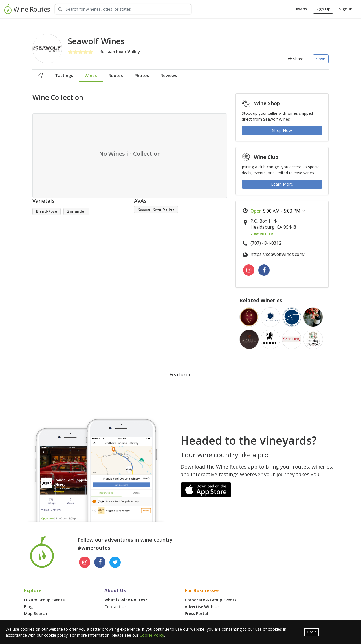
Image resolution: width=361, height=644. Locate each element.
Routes (116, 75)
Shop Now (282, 130)
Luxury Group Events (44, 600)
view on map (262, 233)
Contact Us (115, 607)
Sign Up (323, 9)
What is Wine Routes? (126, 600)
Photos (142, 75)
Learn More (282, 184)
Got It (311, 632)
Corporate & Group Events (211, 600)
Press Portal (196, 613)
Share (296, 59)
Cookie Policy (152, 635)
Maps (302, 9)
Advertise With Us (202, 607)
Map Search (36, 613)
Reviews (169, 75)
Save (321, 59)
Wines (91, 75)
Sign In (346, 9)
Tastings (64, 75)
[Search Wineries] (123, 9)
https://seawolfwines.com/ (278, 254)
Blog (28, 607)
